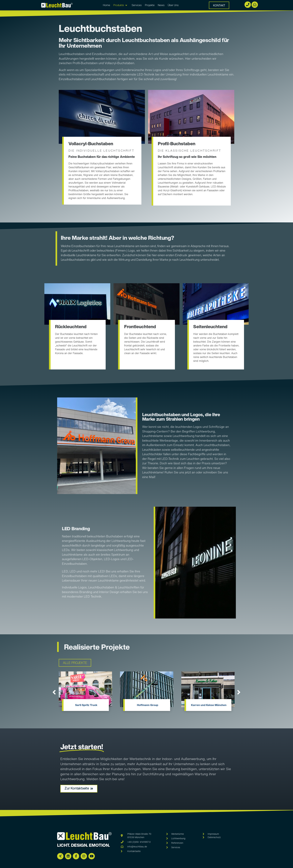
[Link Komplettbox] (85, 693)
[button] (53, 692)
